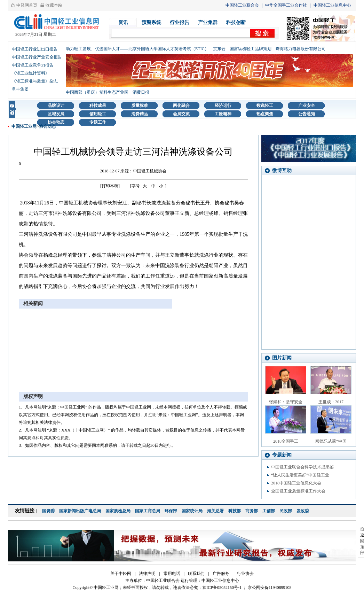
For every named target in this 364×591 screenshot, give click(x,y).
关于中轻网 (121, 574)
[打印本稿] (110, 186)
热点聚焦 (265, 114)
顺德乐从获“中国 (331, 441)
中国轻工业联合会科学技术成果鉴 (302, 467)
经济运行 (223, 106)
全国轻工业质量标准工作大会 (298, 491)
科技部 (235, 511)
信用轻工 (98, 114)
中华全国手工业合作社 (286, 5)
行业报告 (180, 22)
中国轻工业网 (24, 126)
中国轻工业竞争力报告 (33, 65)
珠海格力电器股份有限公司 (301, 49)
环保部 (171, 511)
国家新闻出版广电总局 (80, 511)
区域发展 (56, 114)
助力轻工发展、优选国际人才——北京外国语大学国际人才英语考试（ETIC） (137, 49)
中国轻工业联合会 (242, 5)
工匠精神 (223, 114)
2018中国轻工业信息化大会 (296, 483)
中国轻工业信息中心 (332, 5)
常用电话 (172, 574)
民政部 (286, 511)
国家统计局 (192, 511)
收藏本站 (54, 5)
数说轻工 (265, 106)
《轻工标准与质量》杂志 (35, 81)
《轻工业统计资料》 (31, 73)
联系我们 (196, 574)
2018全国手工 (286, 441)
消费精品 (140, 114)
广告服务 (221, 574)
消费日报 (141, 92)
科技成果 (98, 106)
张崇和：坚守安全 (286, 402)
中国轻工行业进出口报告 (35, 49)
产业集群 (208, 22)
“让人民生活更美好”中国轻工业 (300, 475)
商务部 (252, 511)
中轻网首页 (27, 5)
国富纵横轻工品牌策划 (251, 49)
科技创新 (236, 22)
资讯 (123, 22)
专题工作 (98, 122)
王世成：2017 (331, 402)
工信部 (269, 511)
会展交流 (181, 114)
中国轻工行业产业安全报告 (37, 57)
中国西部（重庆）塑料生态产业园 (97, 92)
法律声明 (147, 574)
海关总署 (215, 511)
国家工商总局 (148, 511)
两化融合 (181, 106)
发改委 (303, 511)
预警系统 (151, 22)
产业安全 (307, 106)
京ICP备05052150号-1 (222, 588)
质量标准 (140, 106)
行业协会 (245, 574)
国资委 (48, 511)
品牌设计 (56, 106)
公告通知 (307, 114)
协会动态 (56, 122)
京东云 (219, 49)
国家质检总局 (118, 511)
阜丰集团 (20, 89)
